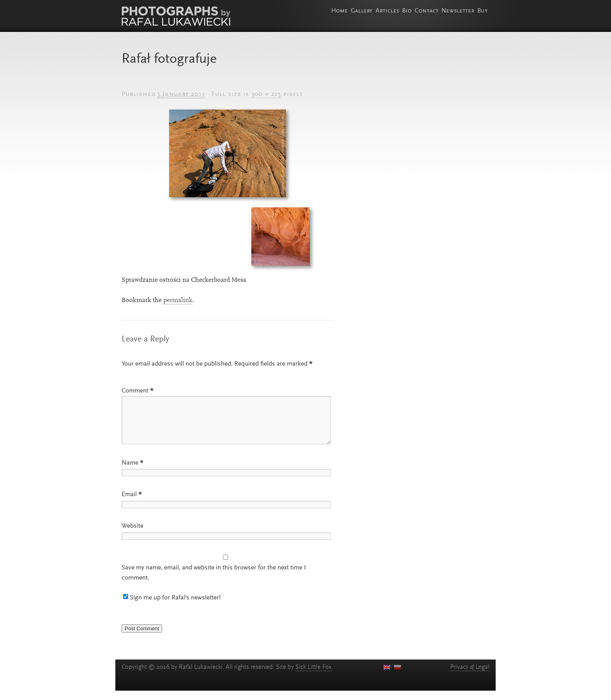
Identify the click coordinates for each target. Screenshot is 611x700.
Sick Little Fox (313, 677)
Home (339, 11)
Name (132, 472)
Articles (387, 11)
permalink (178, 301)
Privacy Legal (470, 677)
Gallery (362, 11)
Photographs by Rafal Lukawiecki (176, 16)
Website (132, 536)
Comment (138, 391)
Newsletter (458, 11)
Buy (483, 11)
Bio (407, 11)
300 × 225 (266, 94)
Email (132, 504)
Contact (426, 11)
